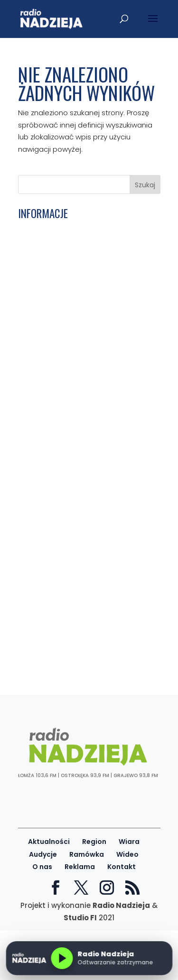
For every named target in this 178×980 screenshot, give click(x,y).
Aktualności (49, 842)
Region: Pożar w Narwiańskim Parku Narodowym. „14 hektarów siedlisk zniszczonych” (83, 599)
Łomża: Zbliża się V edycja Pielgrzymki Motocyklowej (88, 659)
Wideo (127, 854)
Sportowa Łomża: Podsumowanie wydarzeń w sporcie (80, 640)
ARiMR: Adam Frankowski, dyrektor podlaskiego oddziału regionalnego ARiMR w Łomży (84, 470)
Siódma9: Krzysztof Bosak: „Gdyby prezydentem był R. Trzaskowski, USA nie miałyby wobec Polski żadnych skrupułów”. (85, 440)
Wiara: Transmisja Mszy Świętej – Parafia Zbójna (80, 232)
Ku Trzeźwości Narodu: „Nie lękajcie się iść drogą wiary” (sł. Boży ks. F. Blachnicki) (88, 329)
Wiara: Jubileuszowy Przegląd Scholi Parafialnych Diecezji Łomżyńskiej (85, 370)
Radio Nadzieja (121, 905)
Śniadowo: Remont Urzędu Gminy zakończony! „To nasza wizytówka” (82, 622)
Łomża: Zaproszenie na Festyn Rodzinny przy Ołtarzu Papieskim (78, 251)
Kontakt (122, 867)
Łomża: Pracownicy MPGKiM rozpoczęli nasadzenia (88, 351)
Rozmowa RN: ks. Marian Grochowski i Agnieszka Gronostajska (87, 415)
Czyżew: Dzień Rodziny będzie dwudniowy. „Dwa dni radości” (74, 269)
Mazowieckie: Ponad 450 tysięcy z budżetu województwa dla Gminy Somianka (80, 547)
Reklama (80, 867)
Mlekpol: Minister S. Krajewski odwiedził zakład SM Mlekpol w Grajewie (74, 522)
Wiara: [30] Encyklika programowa (82, 310)
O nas (42, 867)
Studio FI (80, 918)
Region (94, 842)
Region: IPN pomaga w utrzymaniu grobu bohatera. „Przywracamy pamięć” (82, 392)
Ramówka (87, 854)
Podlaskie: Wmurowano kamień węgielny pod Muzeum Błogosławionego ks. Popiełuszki (77, 292)
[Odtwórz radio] (62, 958)
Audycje (43, 854)
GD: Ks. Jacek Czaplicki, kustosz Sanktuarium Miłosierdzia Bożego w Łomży (83, 496)
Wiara (129, 842)
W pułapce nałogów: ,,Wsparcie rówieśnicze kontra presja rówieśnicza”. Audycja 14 (75, 573)
